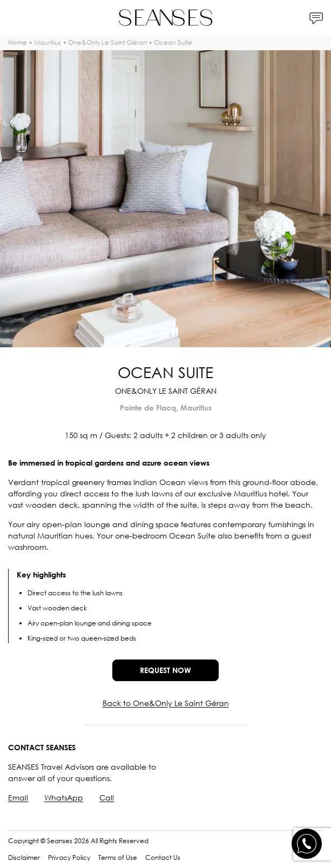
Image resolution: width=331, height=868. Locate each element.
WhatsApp (64, 798)
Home (18, 42)
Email (18, 798)
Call (107, 798)
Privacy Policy (69, 857)
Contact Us (163, 857)
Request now (165, 670)
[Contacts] (316, 18)
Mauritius (48, 42)
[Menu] (15, 18)
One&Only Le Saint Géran (107, 42)
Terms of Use (118, 857)
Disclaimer (24, 857)
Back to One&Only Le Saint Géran (166, 703)
